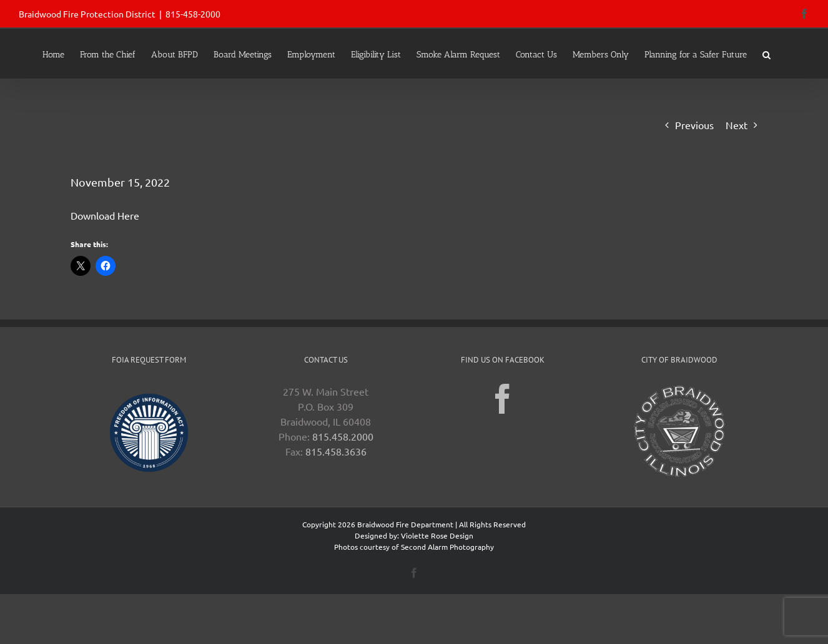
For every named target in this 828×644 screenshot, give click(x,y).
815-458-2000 (193, 14)
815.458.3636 (336, 451)
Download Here (105, 215)
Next (737, 125)
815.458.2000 (343, 436)
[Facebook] (503, 399)
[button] (766, 54)
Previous (694, 125)
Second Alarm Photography (447, 547)
